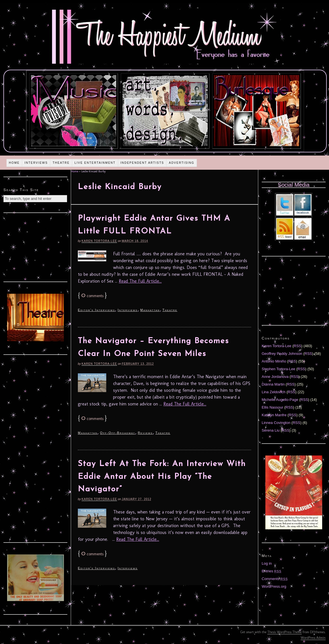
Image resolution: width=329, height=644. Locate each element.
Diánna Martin (273, 384)
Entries (272, 571)
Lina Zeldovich (274, 392)
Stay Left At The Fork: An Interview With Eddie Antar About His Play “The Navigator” (162, 477)
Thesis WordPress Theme (285, 632)
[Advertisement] (36, 247)
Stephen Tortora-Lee (278, 369)
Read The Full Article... (140, 281)
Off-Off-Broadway (118, 433)
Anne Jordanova (275, 377)
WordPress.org (274, 586)
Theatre (61, 163)
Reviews (145, 433)
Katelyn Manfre (274, 415)
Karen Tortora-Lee (99, 241)
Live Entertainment (95, 163)
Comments (275, 579)
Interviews (36, 163)
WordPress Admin (313, 638)
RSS (298, 346)
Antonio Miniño (274, 361)
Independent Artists (142, 163)
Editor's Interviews (96, 310)
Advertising (182, 163)
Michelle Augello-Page (280, 400)
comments (92, 296)
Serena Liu (271, 430)
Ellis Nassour (272, 407)
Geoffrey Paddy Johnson (282, 354)
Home (14, 163)
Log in (267, 563)
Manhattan (150, 310)
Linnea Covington (276, 423)
